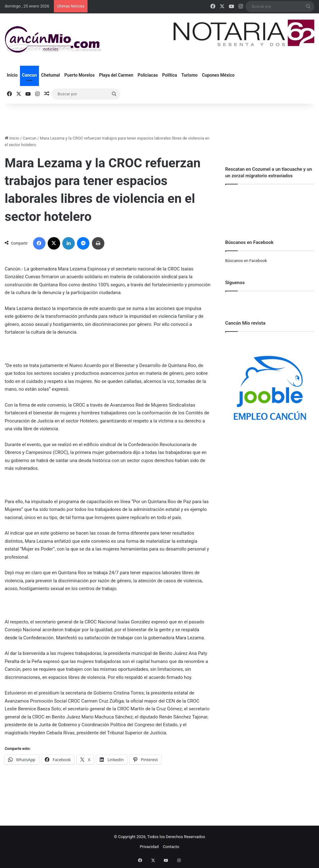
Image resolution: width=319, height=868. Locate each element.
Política (170, 75)
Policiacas (148, 75)
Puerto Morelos (80, 75)
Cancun (29, 75)
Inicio (12, 75)
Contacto (171, 847)
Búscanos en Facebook (246, 261)
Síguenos (235, 283)
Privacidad (149, 847)
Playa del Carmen (116, 75)
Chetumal (50, 75)
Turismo (189, 75)
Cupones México (218, 75)
